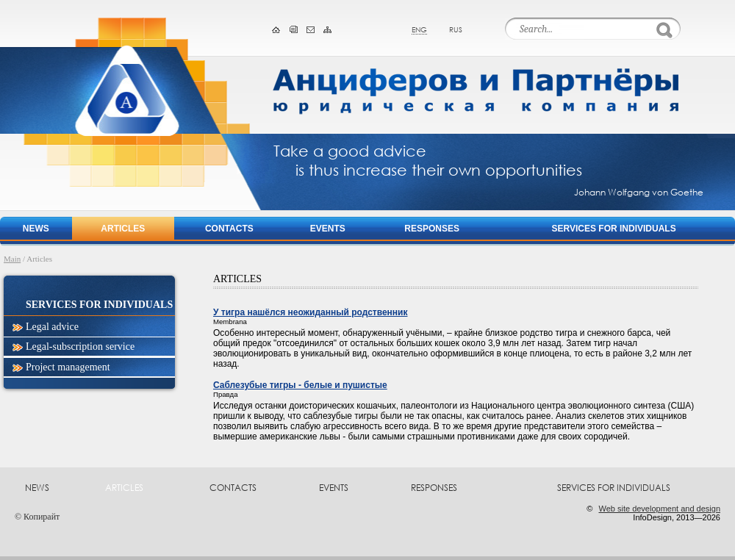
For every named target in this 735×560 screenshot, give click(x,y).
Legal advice (52, 327)
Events (328, 229)
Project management (68, 367)
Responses (432, 229)
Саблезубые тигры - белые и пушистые (300, 385)
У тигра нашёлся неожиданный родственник (310, 312)
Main (12, 259)
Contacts (229, 229)
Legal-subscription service (80, 347)
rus (456, 29)
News (36, 229)
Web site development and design (659, 509)
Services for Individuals (614, 229)
